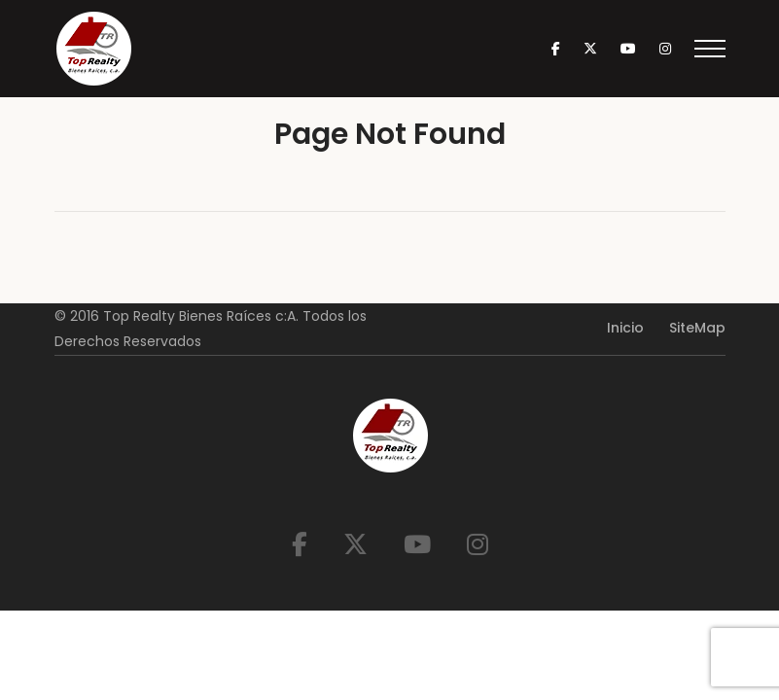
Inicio (625, 328)
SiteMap (697, 328)
